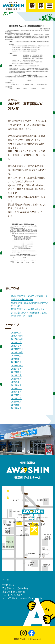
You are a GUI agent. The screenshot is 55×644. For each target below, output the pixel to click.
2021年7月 (16, 399)
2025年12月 (17, 336)
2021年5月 (16, 405)
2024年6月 (16, 356)
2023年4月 (16, 385)
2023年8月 (16, 372)
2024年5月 (16, 359)
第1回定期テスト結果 (21, 316)
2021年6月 (16, 402)
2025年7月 (16, 343)
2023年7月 (16, 375)
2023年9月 (16, 369)
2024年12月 (17, 349)
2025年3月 (16, 346)
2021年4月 (16, 408)
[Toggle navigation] (50, 6)
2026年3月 (16, 333)
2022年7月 (16, 389)
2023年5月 (16, 382)
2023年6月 (16, 379)
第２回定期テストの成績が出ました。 (30, 313)
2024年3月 (16, 362)
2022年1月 (16, 395)
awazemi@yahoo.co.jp (31, 598)
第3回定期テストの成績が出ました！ (29, 309)
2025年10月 (17, 339)
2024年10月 (17, 352)
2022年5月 (16, 392)
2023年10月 (17, 366)
